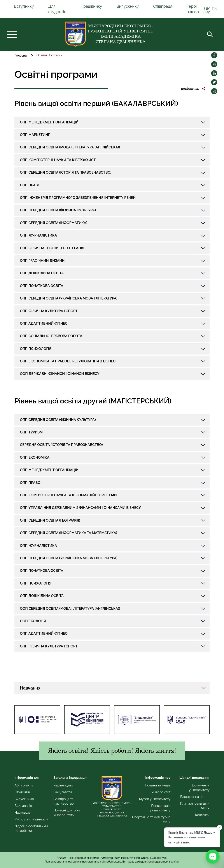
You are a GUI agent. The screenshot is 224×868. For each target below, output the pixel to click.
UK (207, 9)
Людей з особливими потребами (31, 828)
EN (215, 9)
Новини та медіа (158, 785)
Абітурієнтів (24, 785)
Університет (161, 792)
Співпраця (163, 6)
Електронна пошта (195, 797)
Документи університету (199, 788)
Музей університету (155, 799)
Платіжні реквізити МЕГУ (195, 806)
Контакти (202, 815)
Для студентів (57, 9)
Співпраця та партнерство (64, 801)
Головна (21, 55)
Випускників (24, 799)
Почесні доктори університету (67, 813)
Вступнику (24, 6)
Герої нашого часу (198, 9)
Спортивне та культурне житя (151, 819)
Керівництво (63, 785)
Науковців (22, 813)
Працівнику (91, 6)
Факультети (63, 792)
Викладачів (23, 806)
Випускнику (128, 6)
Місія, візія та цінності (31, 819)
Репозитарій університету (160, 808)
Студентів (22, 792)
